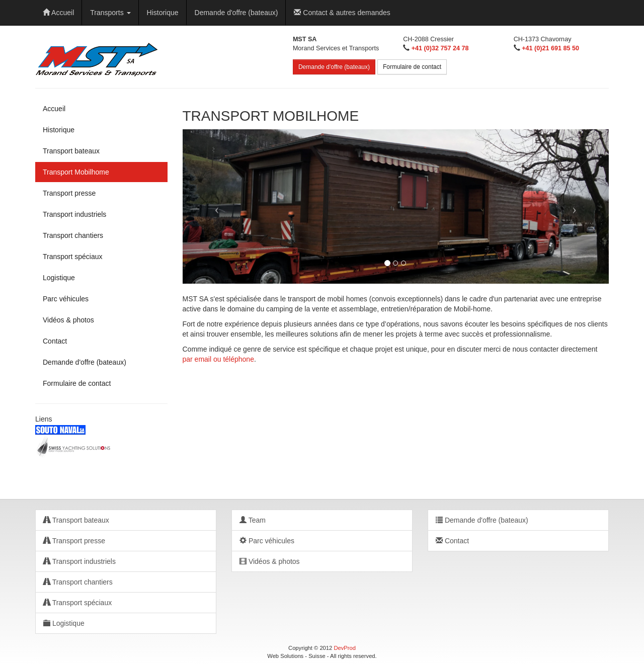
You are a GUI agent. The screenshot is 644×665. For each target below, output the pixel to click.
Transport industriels (74, 214)
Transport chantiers (73, 235)
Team (253, 520)
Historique (163, 13)
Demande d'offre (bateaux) (236, 13)
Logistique (59, 278)
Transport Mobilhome (76, 172)
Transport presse (69, 193)
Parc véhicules (66, 299)
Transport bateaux (71, 151)
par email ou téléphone (218, 359)
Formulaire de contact (412, 67)
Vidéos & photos (68, 320)
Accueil (58, 13)
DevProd (345, 648)
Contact (55, 341)
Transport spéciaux (73, 257)
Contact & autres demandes (342, 13)
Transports (110, 13)
